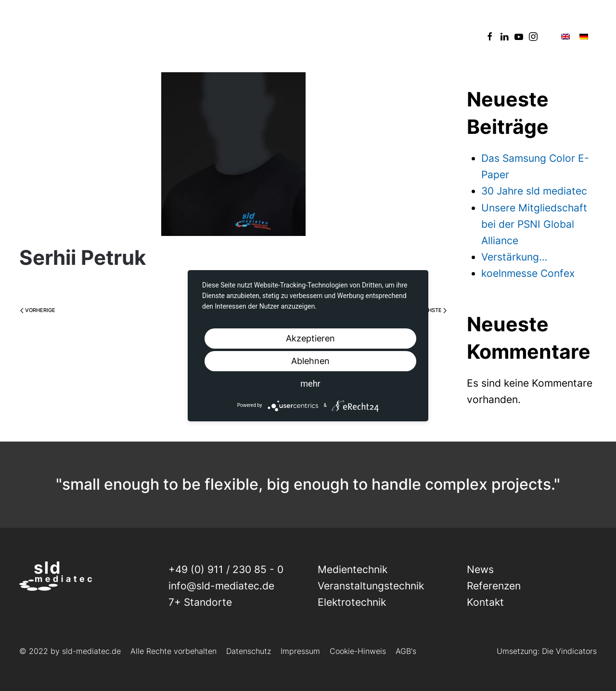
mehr (310, 384)
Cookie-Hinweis (358, 651)
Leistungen (187, 36)
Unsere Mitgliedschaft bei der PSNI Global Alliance (534, 224)
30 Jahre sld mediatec (534, 191)
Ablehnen (310, 361)
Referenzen (308, 36)
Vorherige (38, 310)
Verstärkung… (514, 257)
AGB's (406, 651)
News (247, 36)
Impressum (300, 651)
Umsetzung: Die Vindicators (547, 651)
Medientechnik (353, 569)
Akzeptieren (310, 338)
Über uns (376, 36)
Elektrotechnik (352, 602)
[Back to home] (56, 36)
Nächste (431, 310)
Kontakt (436, 36)
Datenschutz (249, 651)
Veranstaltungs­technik (371, 586)
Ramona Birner (114, 283)
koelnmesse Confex (528, 273)
